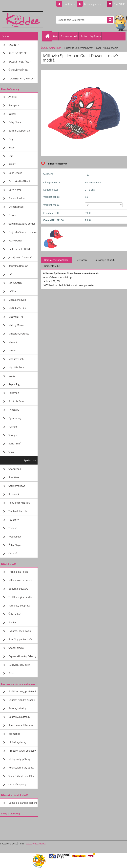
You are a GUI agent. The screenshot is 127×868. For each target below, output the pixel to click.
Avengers (14, 105)
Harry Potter (15, 240)
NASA (12, 376)
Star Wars (14, 477)
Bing (11, 139)
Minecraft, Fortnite (19, 334)
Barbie (12, 114)
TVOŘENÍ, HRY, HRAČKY (22, 78)
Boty (11, 673)
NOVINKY (14, 45)
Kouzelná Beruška (18, 266)
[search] (110, 20)
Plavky (12, 622)
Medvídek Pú (16, 317)
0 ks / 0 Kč (119, 4)
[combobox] (104, 205)
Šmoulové (14, 494)
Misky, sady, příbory (19, 759)
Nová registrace (93, 4)
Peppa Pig (14, 384)
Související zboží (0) (105, 260)
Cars (11, 156)
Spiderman (30, 460)
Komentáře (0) (52, 266)
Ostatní (12, 553)
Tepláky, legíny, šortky (21, 597)
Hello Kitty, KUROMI (19, 249)
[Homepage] (48, 36)
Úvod (44, 48)
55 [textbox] (88, 205)
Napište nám (95, 36)
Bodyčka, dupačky (18, 589)
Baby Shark (15, 122)
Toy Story (14, 520)
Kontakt (84, 36)
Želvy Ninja (15, 545)
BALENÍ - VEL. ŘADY (20, 62)
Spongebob (15, 469)
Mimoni (13, 342)
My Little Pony (16, 367)
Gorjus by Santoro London (23, 232)
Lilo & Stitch (15, 283)
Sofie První (14, 443)
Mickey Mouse (16, 325)
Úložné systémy (17, 742)
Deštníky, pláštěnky (19, 717)
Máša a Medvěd (17, 300)
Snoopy (13, 435)
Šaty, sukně (15, 614)
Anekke (12, 97)
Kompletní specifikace (56, 260)
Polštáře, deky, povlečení (22, 691)
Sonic (11, 452)
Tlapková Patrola (18, 511)
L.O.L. (11, 274)
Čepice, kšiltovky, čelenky (22, 656)
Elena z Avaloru (17, 198)
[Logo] (23, 20)
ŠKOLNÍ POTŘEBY (18, 70)
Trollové (13, 528)
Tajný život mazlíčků (19, 503)
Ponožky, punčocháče (20, 639)
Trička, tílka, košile (18, 572)
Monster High (16, 359)
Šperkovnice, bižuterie (21, 725)
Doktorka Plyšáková (19, 181)
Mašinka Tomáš (17, 308)
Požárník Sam (16, 401)
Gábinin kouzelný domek (22, 224)
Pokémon (14, 393)
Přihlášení (69, 4)
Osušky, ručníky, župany (22, 700)
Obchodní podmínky (69, 36)
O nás (56, 36)
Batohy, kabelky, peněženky (17, 709)
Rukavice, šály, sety (19, 665)
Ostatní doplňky (17, 784)
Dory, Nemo (15, 190)
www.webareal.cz (36, 843)
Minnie (12, 350)
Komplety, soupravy (19, 605)
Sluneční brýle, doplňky (21, 776)
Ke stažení (82, 260)
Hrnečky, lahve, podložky (22, 751)
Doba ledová (15, 173)
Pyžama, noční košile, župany (20, 632)
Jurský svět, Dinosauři (20, 257)
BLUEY (12, 164)
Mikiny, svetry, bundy (20, 580)
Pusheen (13, 427)
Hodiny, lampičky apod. (21, 768)
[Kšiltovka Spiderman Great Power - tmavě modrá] (53, 230)
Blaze (11, 147)
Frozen (12, 215)
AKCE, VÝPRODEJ (18, 53)
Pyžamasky (15, 418)
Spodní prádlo (16, 648)
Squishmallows (17, 486)
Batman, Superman (19, 131)
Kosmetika (14, 734)
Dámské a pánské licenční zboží (23, 804)
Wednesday (15, 536)
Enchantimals (16, 207)
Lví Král (12, 291)
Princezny (14, 410)
